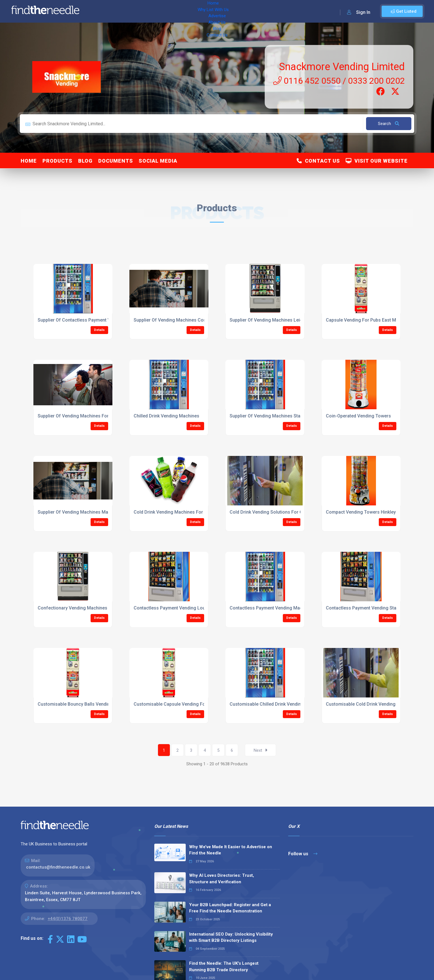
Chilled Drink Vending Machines (166, 416)
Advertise (162, 11)
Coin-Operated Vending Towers (358, 416)
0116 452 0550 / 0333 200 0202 (339, 81)
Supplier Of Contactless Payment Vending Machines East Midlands (107, 320)
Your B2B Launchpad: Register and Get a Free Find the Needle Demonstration (230, 908)
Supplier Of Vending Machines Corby (172, 320)
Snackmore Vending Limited (342, 67)
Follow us (303, 854)
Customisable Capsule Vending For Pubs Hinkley (184, 704)
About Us (187, 11)
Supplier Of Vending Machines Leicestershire (277, 320)
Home (100, 11)
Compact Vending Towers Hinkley (361, 512)
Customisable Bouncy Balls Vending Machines (86, 704)
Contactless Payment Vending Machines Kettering (282, 608)
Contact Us (228, 11)
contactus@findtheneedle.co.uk (58, 867)
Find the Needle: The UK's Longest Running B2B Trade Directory (224, 967)
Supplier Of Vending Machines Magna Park (82, 512)
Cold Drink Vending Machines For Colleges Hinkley (186, 512)
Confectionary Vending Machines (72, 608)
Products (57, 161)
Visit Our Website (377, 161)
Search (389, 124)
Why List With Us (129, 11)
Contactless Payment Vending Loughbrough (180, 608)
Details (99, 330)
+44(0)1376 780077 (68, 919)
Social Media (158, 161)
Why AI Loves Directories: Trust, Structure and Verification (222, 879)
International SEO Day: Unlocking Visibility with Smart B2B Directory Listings (231, 937)
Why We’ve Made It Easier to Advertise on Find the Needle (231, 850)
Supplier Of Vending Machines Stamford (271, 416)
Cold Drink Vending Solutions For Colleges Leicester (284, 512)
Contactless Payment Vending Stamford (368, 608)
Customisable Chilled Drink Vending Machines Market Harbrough (297, 704)
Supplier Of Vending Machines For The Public (85, 416)
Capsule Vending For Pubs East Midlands (368, 320)
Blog (207, 11)
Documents (116, 161)
